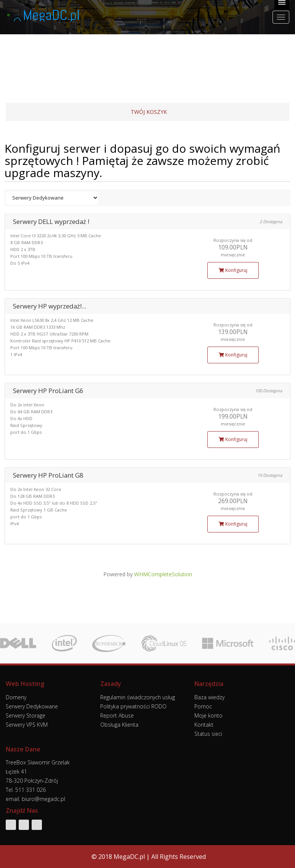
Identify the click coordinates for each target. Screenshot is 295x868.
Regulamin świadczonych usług (138, 697)
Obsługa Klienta (119, 725)
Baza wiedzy (209, 697)
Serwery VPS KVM (27, 725)
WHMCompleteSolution (163, 574)
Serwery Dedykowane (32, 706)
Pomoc (203, 706)
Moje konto (208, 715)
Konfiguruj (233, 270)
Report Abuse (117, 715)
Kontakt (204, 725)
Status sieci (208, 734)
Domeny (16, 697)
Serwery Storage (26, 715)
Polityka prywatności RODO (133, 706)
